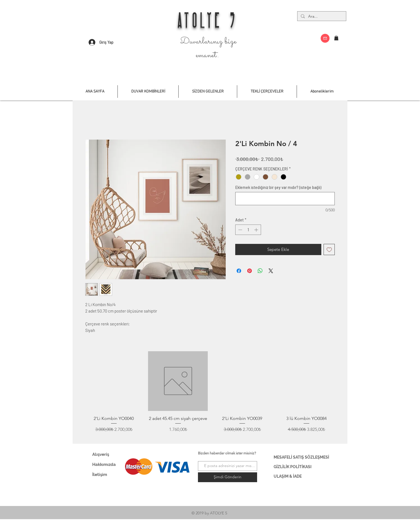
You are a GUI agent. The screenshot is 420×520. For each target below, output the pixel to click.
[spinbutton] (248, 230)
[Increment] (257, 230)
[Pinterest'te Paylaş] (250, 271)
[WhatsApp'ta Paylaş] (260, 271)
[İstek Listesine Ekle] (329, 250)
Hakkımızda (104, 464)
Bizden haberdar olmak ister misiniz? (227, 453)
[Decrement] (240, 230)
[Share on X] (271, 271)
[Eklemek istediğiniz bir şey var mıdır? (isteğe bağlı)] (285, 199)
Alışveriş (101, 454)
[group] (210, 395)
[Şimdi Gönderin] (228, 477)
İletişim (100, 475)
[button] (336, 38)
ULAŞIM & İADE (288, 476)
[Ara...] (321, 17)
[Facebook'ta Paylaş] (239, 271)
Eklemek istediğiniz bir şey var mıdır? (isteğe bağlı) (278, 187)
